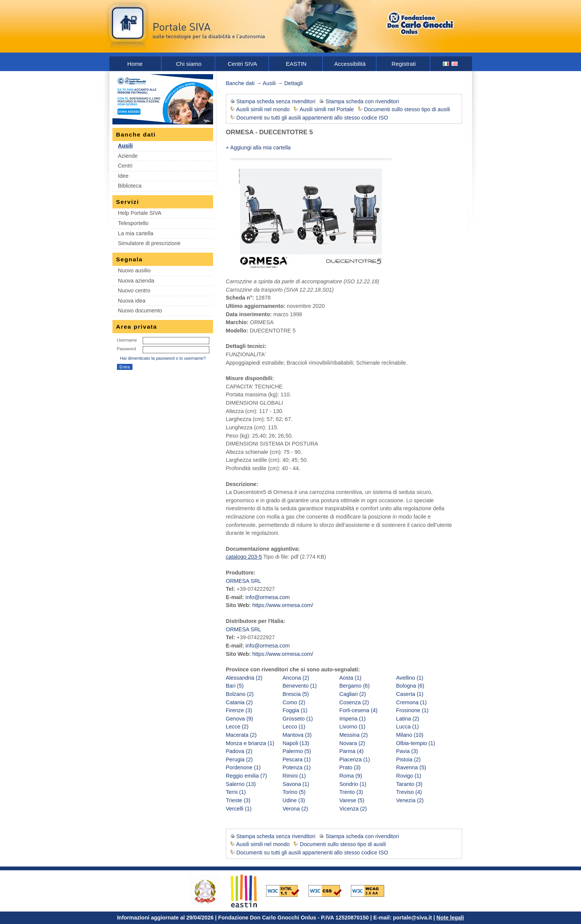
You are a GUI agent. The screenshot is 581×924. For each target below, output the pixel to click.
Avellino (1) (410, 678)
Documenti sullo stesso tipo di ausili (407, 109)
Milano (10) (410, 735)
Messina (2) (354, 735)
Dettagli (294, 83)
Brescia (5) (296, 694)
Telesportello (133, 223)
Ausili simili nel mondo (263, 109)
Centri (125, 166)
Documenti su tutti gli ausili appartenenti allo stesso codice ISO (312, 118)
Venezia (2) (410, 800)
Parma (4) (352, 751)
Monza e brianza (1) (250, 743)
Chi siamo (189, 64)
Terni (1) (236, 792)
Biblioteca (130, 186)
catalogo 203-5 (244, 557)
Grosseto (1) (298, 719)
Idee (123, 176)
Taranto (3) (410, 784)
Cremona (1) (412, 702)
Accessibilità (350, 64)
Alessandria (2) (244, 678)
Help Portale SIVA (140, 213)
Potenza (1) (297, 767)
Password (127, 349)
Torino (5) (294, 792)
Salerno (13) (241, 784)
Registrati (404, 64)
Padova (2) (239, 751)
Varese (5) (352, 800)
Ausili (125, 146)
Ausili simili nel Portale (327, 109)
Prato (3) (350, 767)
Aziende (128, 156)
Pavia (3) (407, 751)
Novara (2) (352, 743)
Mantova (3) (297, 735)
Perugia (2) (239, 759)
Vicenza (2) (353, 809)
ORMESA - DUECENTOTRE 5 (269, 132)
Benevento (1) (300, 686)
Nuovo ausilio (134, 270)
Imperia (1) (353, 719)
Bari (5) (235, 686)
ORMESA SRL (244, 581)
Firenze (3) (239, 710)
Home (135, 64)
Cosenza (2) (354, 702)
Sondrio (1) (353, 784)
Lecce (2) (237, 727)
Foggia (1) (295, 710)
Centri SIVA (243, 64)
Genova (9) (240, 719)
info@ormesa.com (267, 597)
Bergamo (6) (355, 686)
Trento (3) (351, 792)
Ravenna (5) (411, 767)
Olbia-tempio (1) (416, 743)
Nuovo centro (134, 290)
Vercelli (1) (239, 809)
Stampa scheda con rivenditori (362, 101)
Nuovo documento (140, 311)
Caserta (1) (410, 694)
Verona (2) (295, 809)
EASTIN (296, 64)
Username (127, 340)
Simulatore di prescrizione (150, 243)
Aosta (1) (350, 678)
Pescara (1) (297, 759)
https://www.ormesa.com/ (283, 605)
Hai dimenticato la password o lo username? (163, 358)
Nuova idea (132, 301)
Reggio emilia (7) (247, 776)
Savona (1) (296, 784)
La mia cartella (136, 233)
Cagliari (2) (353, 694)
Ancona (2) (296, 678)
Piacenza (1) (355, 759)
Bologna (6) (410, 686)
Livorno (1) (353, 727)
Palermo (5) (297, 751)
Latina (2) (408, 719)
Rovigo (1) (409, 776)
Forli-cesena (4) (359, 710)
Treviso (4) (409, 792)
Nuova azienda (136, 281)
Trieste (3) (238, 800)
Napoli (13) (296, 743)
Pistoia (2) (409, 759)
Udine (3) (294, 800)
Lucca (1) (408, 727)
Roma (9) (351, 776)
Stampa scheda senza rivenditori (276, 101)
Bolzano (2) (240, 694)
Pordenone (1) (243, 767)
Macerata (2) (241, 735)
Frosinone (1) (413, 710)
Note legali (450, 918)
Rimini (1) (294, 776)
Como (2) (294, 702)
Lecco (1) (294, 727)
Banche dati (240, 83)
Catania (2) (239, 702)
